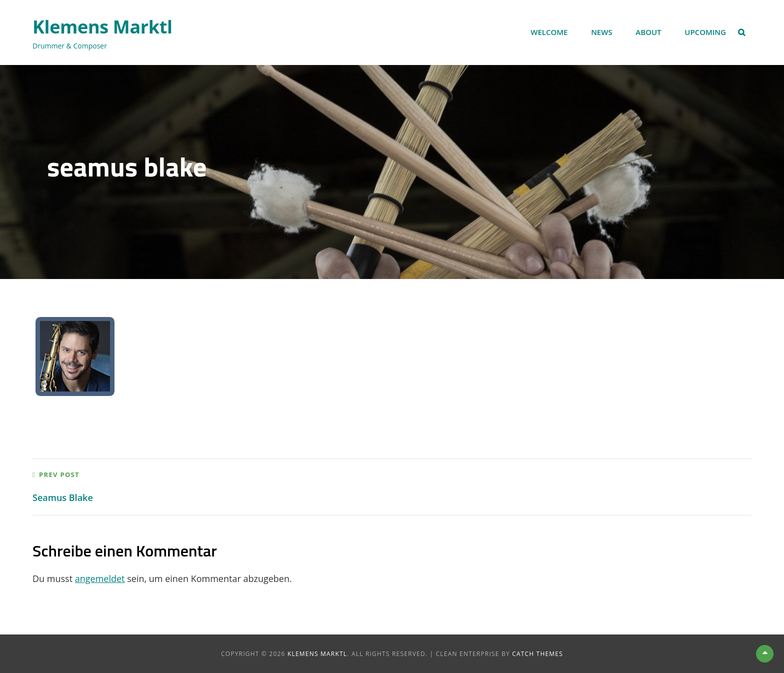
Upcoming (705, 32)
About (648, 32)
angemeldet (100, 578)
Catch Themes (537, 654)
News (602, 32)
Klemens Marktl (102, 27)
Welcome (549, 32)
